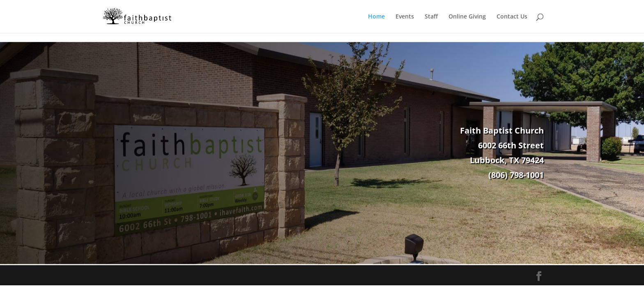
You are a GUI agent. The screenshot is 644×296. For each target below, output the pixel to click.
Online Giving (467, 17)
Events (405, 17)
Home (376, 17)
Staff (431, 17)
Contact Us (512, 17)
